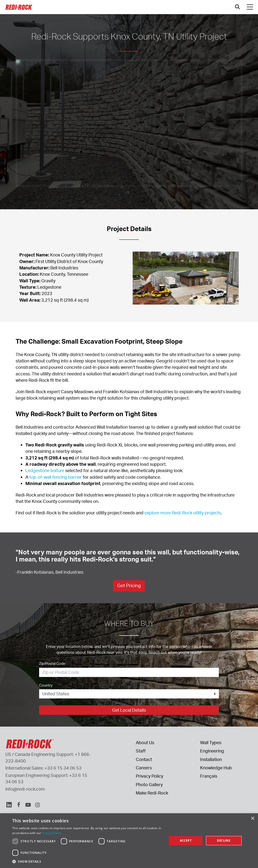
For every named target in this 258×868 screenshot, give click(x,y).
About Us (145, 742)
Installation (211, 759)
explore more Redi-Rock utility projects (183, 513)
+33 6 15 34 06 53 (63, 768)
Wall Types (211, 742)
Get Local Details (129, 710)
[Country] (129, 694)
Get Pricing (129, 585)
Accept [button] (186, 841)
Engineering (212, 751)
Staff (141, 751)
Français (209, 776)
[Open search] (237, 7)
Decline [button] (224, 841)
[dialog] (129, 841)
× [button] (253, 819)
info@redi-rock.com (25, 789)
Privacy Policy (150, 776)
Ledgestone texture (45, 470)
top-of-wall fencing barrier (56, 477)
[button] (87, 861)
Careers (144, 768)
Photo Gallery (149, 784)
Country (46, 685)
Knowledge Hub (216, 768)
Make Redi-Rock (152, 793)
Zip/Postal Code (52, 663)
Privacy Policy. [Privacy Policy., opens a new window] (52, 833)
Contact (144, 759)
